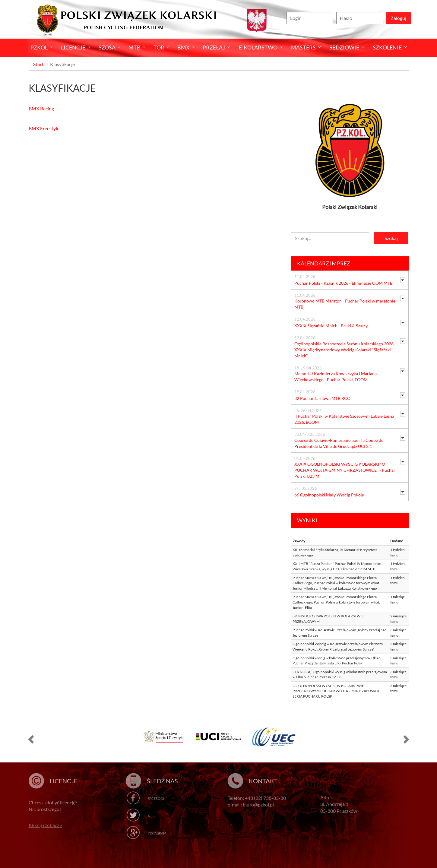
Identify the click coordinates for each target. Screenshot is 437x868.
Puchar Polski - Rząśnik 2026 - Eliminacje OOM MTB (344, 283)
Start (38, 64)
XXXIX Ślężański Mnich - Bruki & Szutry (331, 326)
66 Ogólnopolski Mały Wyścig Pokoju (329, 495)
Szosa (107, 47)
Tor (159, 47)
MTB (135, 47)
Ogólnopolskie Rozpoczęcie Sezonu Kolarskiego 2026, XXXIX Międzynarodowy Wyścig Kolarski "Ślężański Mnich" (344, 350)
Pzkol (39, 47)
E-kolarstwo (258, 47)
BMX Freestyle (44, 128)
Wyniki (307, 520)
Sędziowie (344, 47)
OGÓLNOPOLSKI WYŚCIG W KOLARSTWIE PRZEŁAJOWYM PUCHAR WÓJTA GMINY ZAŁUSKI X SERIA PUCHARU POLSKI (336, 691)
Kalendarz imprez (324, 263)
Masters (303, 47)
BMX (184, 47)
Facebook (157, 798)
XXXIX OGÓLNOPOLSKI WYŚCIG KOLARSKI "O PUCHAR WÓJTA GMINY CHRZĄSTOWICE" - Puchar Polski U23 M (345, 470)
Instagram (157, 833)
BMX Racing (41, 108)
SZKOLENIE (387, 47)
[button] (30, 739)
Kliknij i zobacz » (45, 825)
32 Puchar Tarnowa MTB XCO (322, 398)
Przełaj (214, 47)
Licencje (73, 47)
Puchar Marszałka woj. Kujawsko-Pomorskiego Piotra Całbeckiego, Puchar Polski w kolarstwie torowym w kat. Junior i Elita (336, 602)
